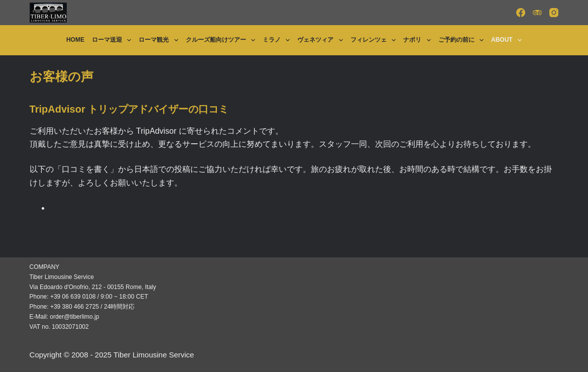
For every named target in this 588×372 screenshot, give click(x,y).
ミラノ (278, 40)
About (508, 40)
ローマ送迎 (113, 40)
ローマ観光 (160, 40)
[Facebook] (521, 13)
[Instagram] (554, 13)
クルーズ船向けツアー (222, 40)
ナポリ (419, 40)
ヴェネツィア (322, 40)
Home (75, 40)
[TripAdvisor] (537, 13)
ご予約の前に (463, 40)
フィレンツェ (375, 40)
